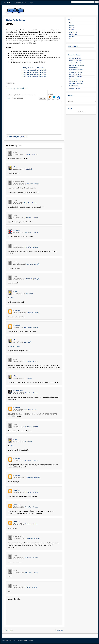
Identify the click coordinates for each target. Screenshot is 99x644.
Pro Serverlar (74, 67)
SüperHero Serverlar (76, 83)
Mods (71, 23)
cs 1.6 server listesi (21, 640)
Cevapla (35, 154)
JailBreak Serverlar (76, 63)
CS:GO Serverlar (75, 88)
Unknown (17, 310)
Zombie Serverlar (75, 58)
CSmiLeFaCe (18, 391)
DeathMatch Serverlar (77, 65)
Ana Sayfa (7, 3)
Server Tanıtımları (20, 3)
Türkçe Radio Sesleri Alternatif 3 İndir (34, 74)
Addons (72, 27)
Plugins (72, 25)
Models (72, 30)
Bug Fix (72, 37)
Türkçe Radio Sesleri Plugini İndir (34, 68)
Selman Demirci (15, 346)
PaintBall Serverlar (75, 77)
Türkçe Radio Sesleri (16, 20)
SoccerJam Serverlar (76, 81)
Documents (73, 34)
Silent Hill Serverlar (76, 61)
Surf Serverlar (74, 79)
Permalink (28, 154)
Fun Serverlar (74, 86)
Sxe (71, 39)
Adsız (11, 298)
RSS (32, 3)
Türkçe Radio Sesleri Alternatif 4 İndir (34, 77)
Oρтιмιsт (17, 230)
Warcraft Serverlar (75, 74)
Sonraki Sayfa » (60, 630)
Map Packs (73, 32)
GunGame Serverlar (76, 72)
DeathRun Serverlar (76, 70)
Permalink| (28, 169)
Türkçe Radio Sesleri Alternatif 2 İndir (34, 72)
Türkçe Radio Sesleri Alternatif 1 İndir (34, 70)
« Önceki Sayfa (8, 630)
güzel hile (17, 490)
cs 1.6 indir (30, 640)
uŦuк (15, 167)
